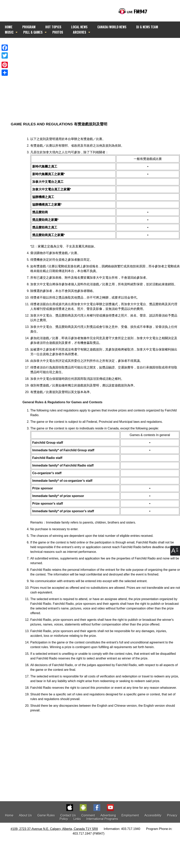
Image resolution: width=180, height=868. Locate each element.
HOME (9, 27)
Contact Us (68, 815)
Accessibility (153, 815)
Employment (130, 815)
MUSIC (9, 32)
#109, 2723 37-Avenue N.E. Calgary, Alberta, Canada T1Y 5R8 (54, 829)
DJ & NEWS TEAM (147, 27)
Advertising (108, 815)
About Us (25, 815)
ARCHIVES (80, 32)
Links (77, 819)
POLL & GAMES (33, 32)
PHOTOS (58, 32)
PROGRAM (29, 27)
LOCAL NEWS (79, 27)
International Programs (102, 819)
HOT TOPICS (53, 27)
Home (9, 815)
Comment (88, 815)
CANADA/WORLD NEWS (112, 27)
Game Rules (46, 815)
